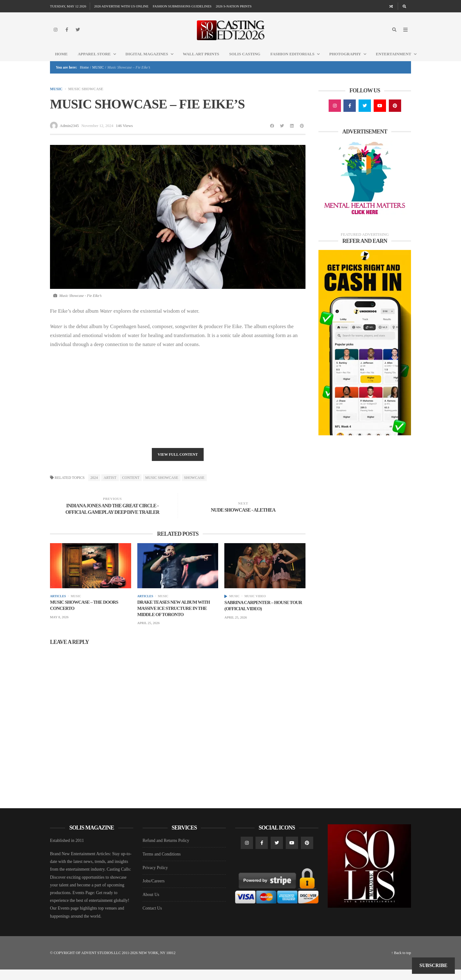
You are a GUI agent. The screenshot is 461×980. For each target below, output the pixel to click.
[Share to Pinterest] (302, 135)
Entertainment (399, 63)
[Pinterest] (395, 115)
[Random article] (391, 6)
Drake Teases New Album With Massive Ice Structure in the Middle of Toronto (176, 618)
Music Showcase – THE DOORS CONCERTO (86, 615)
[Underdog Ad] (365, 351)
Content (131, 487)
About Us (151, 905)
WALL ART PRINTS (201, 63)
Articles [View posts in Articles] (59, 605)
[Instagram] (56, 34)
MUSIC (98, 76)
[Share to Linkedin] (292, 135)
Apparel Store (99, 63)
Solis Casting (245, 63)
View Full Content (178, 464)
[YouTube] (380, 115)
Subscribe (433, 965)
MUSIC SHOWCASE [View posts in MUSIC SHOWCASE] (88, 98)
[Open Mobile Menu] (405, 34)
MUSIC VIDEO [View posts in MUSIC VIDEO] (257, 605)
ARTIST (110, 487)
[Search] (404, 6)
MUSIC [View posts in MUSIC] (57, 98)
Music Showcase (162, 487)
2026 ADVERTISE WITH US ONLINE (121, 6)
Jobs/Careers (154, 892)
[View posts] (226, 606)
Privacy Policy (155, 878)
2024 (94, 487)
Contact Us (152, 919)
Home (61, 63)
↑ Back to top (401, 963)
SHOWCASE (194, 487)
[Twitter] (78, 34)
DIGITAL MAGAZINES (152, 63)
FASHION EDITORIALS (297, 63)
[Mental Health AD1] (365, 188)
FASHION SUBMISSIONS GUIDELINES (182, 6)
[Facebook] (67, 34)
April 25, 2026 (149, 634)
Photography (350, 63)
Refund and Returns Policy (166, 851)
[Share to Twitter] (282, 135)
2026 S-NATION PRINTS (234, 6)
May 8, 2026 (59, 627)
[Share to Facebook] (272, 135)
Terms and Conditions (162, 865)
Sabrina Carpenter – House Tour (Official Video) (259, 615)
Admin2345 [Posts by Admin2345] (69, 135)
